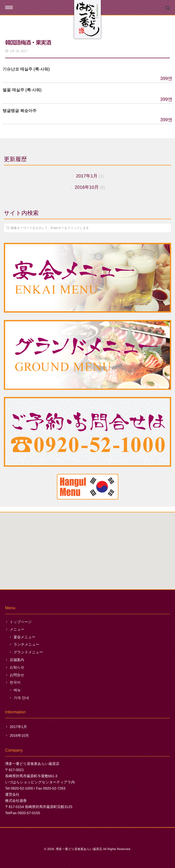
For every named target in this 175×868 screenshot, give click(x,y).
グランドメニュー (28, 652)
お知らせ (17, 667)
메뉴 (17, 690)
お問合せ (17, 675)
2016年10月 (87, 187)
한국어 (15, 682)
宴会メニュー (24, 637)
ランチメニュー (26, 644)
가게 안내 (21, 698)
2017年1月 (87, 176)
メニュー (17, 629)
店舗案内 (17, 660)
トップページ (21, 622)
